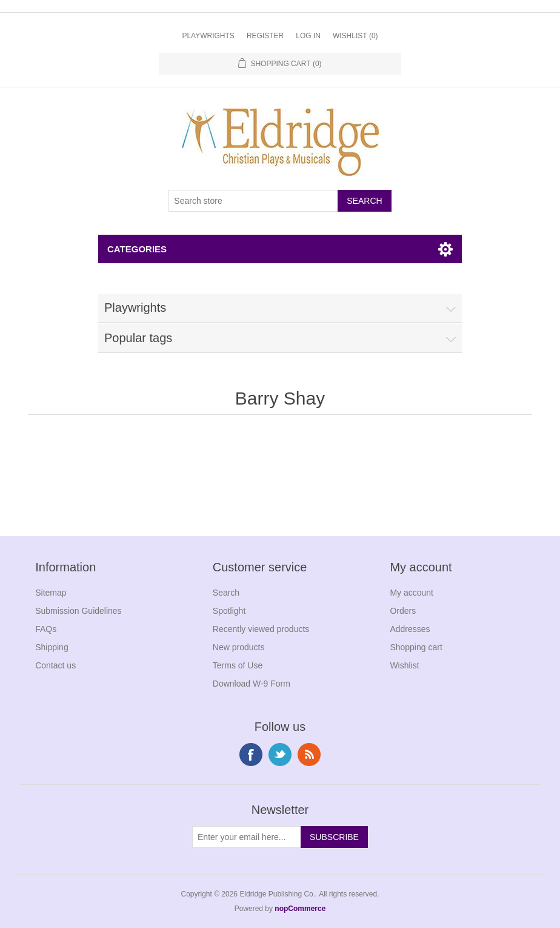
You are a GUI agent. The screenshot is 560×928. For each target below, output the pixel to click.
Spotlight (229, 611)
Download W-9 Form (252, 684)
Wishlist (404, 665)
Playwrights (208, 36)
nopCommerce (300, 909)
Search (226, 593)
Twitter (280, 755)
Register (265, 36)
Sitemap (51, 593)
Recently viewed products (261, 629)
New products (239, 647)
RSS (309, 755)
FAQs (46, 629)
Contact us (55, 665)
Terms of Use (238, 665)
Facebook (251, 755)
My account (412, 593)
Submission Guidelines (78, 611)
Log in (308, 36)
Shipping (52, 647)
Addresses (410, 629)
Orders (403, 611)
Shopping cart (416, 647)
